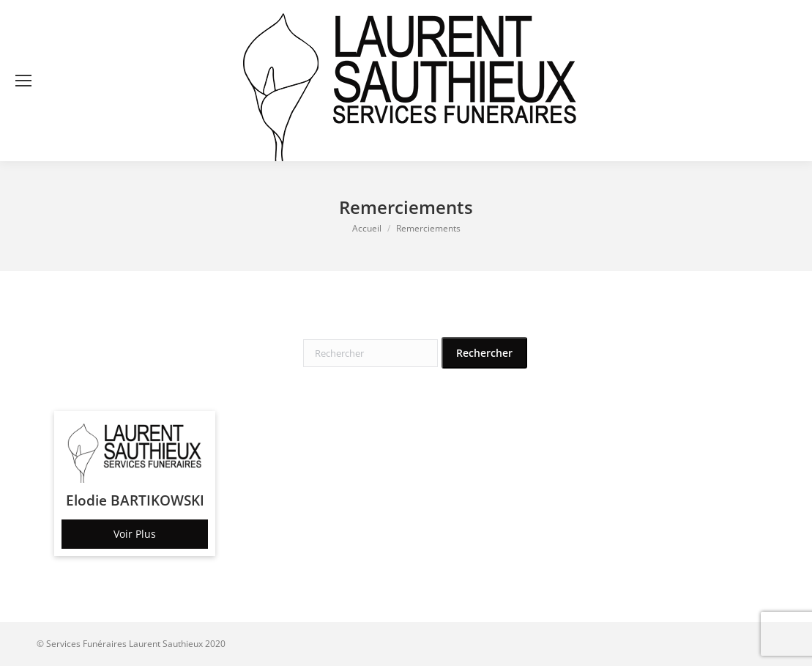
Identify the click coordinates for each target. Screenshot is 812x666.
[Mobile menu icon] (23, 81)
